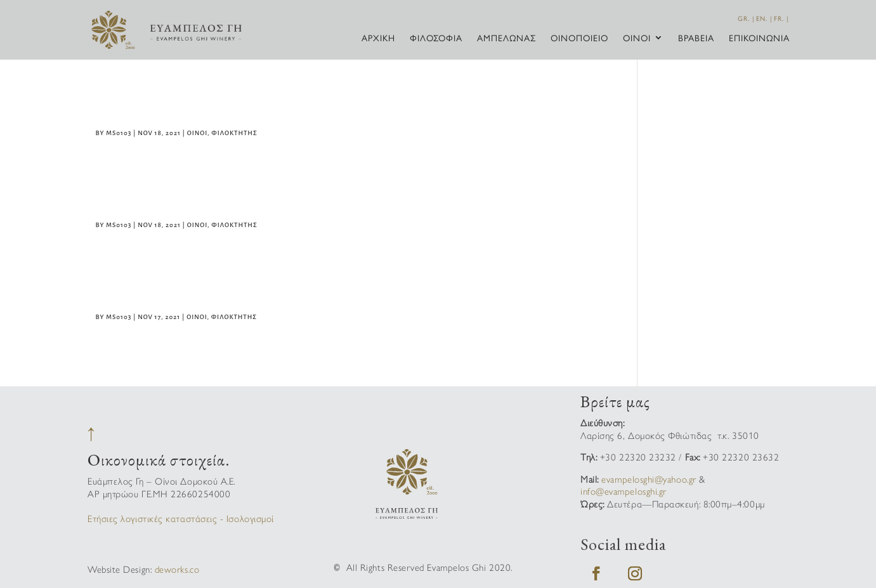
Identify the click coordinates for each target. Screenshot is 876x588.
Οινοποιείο (579, 38)
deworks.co (177, 569)
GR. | (746, 18)
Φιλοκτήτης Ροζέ (171, 200)
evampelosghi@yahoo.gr (649, 479)
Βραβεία (696, 38)
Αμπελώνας (507, 38)
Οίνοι (637, 38)
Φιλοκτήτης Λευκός (181, 292)
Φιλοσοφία (436, 38)
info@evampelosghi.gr (624, 491)
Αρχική (378, 38)
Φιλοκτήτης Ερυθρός (186, 108)
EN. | (764, 18)
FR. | (781, 18)
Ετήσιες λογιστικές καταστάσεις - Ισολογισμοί (181, 518)
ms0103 (119, 133)
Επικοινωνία (759, 38)
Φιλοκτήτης (234, 133)
